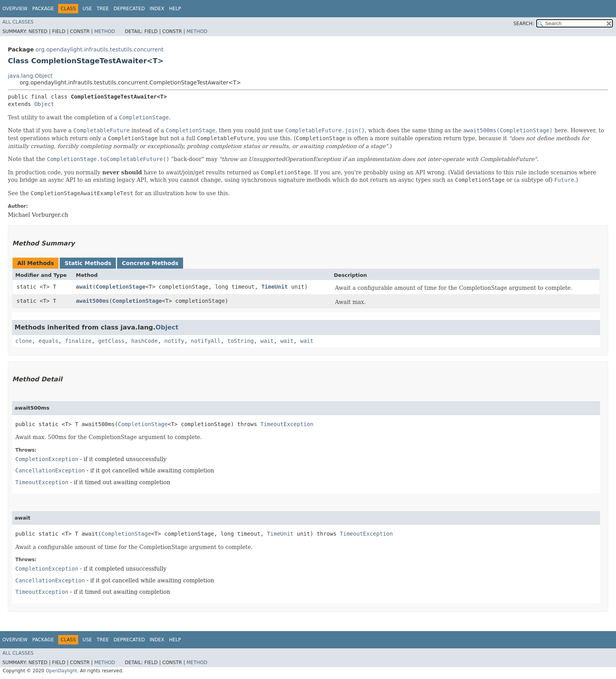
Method (105, 31)
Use (87, 9)
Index (157, 9)
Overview (15, 9)
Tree (103, 9)
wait (267, 341)
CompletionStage (121, 287)
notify (174, 341)
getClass (111, 341)
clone (24, 341)
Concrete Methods (150, 263)
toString (241, 341)
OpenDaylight (61, 671)
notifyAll (206, 341)
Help (175, 9)
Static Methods (88, 263)
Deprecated (129, 9)
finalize (78, 341)
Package (43, 9)
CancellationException (50, 470)
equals (49, 341)
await (84, 287)
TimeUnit (274, 287)
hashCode (144, 341)
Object (44, 104)
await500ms (92, 301)
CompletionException (47, 459)
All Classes (18, 22)
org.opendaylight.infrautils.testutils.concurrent (99, 49)
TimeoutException (287, 424)
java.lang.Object (30, 76)
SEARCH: (524, 24)
